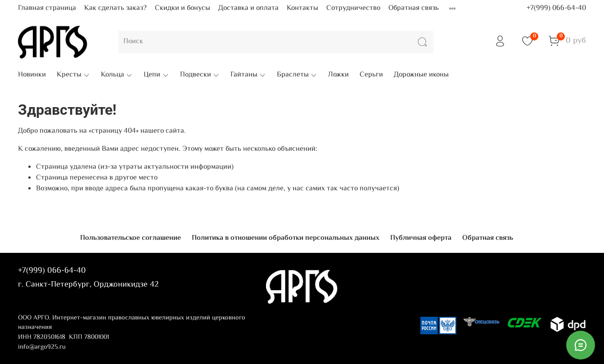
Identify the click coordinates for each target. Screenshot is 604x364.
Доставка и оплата (248, 8)
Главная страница (47, 8)
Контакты (302, 8)
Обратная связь (414, 8)
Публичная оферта (421, 238)
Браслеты (297, 75)
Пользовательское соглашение (131, 238)
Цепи (156, 75)
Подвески (200, 75)
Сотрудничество (353, 8)
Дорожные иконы (421, 75)
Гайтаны (248, 75)
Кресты (73, 75)
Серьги (371, 75)
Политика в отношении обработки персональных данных (286, 238)
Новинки (32, 75)
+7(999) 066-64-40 (556, 8)
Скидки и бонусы (183, 8)
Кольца (117, 75)
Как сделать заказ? (115, 8)
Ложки (338, 75)
